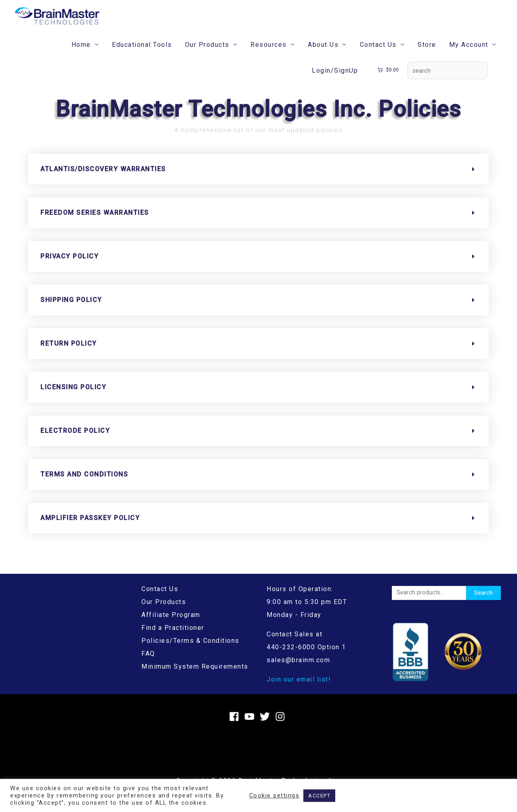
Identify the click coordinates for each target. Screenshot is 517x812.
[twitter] (266, 725)
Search (483, 601)
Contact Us (378, 53)
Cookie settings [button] (274, 795)
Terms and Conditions (84, 482)
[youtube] (251, 725)
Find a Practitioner (173, 636)
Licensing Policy (73, 395)
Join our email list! (299, 687)
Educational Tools (142, 53)
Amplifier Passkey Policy (90, 526)
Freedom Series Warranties (95, 221)
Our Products (207, 53)
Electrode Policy (75, 439)
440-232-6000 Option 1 (306, 655)
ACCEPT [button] (319, 796)
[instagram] (282, 725)
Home (81, 53)
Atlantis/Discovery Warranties (103, 177)
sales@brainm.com (298, 668)
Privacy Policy (69, 264)
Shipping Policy (71, 308)
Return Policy (69, 351)
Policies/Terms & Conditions (190, 649)
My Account (469, 53)
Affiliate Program (171, 623)
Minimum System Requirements (195, 675)
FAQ (148, 662)
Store (427, 53)
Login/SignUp (335, 79)
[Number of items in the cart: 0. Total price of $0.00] (388, 78)
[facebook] (236, 725)
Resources (269, 53)
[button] (258, 177)
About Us (323, 53)
